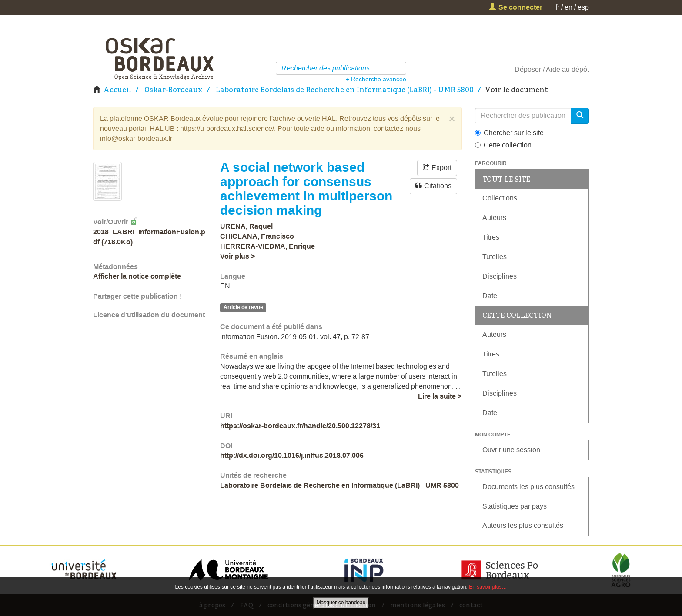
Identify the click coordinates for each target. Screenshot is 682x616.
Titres (491, 237)
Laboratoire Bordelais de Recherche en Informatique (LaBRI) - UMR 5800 (345, 90)
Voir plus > (237, 256)
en (568, 7)
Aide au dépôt (567, 69)
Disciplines (500, 276)
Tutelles (495, 257)
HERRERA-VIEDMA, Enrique (267, 246)
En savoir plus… (488, 587)
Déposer (528, 69)
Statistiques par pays (515, 506)
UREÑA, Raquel (246, 226)
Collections (500, 198)
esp (583, 7)
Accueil (117, 90)
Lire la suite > (440, 396)
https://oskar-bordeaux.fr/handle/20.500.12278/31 (300, 426)
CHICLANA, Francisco (257, 236)
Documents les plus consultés (528, 487)
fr (557, 7)
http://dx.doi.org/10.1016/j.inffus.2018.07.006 (292, 455)
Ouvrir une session (511, 450)
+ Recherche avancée (376, 79)
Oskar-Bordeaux (174, 90)
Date (490, 296)
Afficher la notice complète (137, 276)
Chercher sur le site (509, 133)
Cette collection (503, 145)
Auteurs (494, 218)
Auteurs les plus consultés (523, 525)
